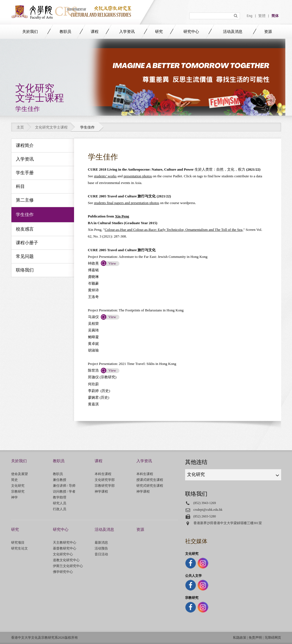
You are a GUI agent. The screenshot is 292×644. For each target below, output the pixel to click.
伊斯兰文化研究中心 (68, 566)
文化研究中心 (63, 554)
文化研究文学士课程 (51, 127)
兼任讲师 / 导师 (64, 486)
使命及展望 (19, 474)
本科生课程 (103, 474)
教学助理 (60, 497)
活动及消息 (233, 32)
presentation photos (138, 176)
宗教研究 (18, 492)
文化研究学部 (105, 480)
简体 (275, 16)
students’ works (105, 176)
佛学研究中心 (63, 572)
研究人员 (60, 503)
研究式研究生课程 (150, 486)
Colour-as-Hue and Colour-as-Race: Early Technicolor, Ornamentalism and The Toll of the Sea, (174, 230)
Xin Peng (122, 216)
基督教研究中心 (65, 548)
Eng (250, 16)
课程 (95, 32)
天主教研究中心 (65, 543)
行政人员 (60, 509)
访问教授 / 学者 (64, 492)
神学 (14, 497)
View (112, 263)
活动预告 (101, 548)
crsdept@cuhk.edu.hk (208, 510)
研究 (159, 32)
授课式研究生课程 (150, 480)
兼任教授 (60, 480)
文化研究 (18, 486)
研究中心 (191, 32)
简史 (14, 480)
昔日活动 (101, 554)
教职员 (65, 32)
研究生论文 (19, 548)
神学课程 (101, 492)
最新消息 (101, 543)
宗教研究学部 (105, 486)
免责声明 (255, 638)
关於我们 (30, 32)
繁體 (262, 16)
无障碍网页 (273, 638)
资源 (268, 32)
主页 (20, 127)
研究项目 (18, 543)
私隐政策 (240, 638)
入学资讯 (127, 32)
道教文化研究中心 (66, 560)
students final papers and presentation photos (127, 203)
